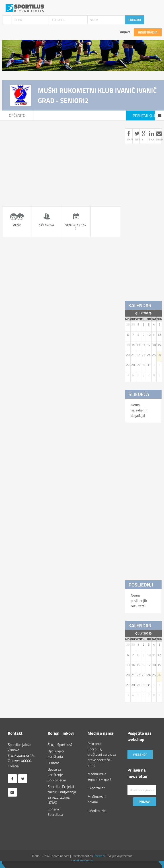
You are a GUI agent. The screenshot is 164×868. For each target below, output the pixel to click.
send (159, 136)
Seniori (45, 115)
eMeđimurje (97, 811)
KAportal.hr (96, 788)
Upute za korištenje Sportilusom (57, 775)
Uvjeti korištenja (82, 861)
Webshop (140, 754)
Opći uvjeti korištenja (56, 754)
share (130, 136)
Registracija (148, 32)
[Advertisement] (61, 160)
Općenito (17, 115)
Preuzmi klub (145, 116)
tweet (137, 136)
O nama (54, 763)
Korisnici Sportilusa (55, 812)
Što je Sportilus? (60, 745)
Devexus (99, 856)
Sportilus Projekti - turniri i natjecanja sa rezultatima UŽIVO (62, 795)
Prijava (125, 32)
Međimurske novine (97, 799)
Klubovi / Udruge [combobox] (7, 20)
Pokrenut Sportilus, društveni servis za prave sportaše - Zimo (102, 754)
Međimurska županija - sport (99, 776)
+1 (143, 136)
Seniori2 (74, 116)
